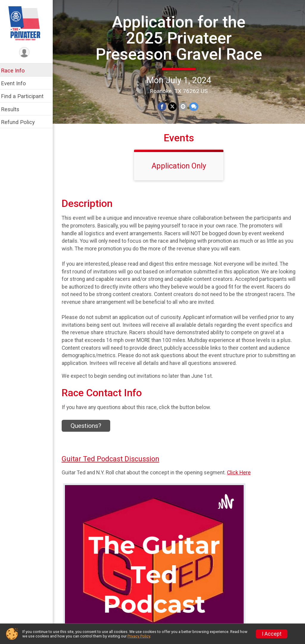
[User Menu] (28, 53)
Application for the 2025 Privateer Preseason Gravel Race (181, 46)
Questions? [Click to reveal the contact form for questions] (90, 433)
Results (14, 109)
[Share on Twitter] (174, 123)
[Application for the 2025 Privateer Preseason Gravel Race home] (28, 23)
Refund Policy (22, 122)
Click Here (243, 479)
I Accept (272, 634)
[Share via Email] (185, 123)
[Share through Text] (196, 123)
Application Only (181, 173)
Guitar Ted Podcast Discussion (114, 466)
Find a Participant (26, 96)
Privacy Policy (139, 636)
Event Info (17, 83)
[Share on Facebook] (164, 123)
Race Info (17, 71)
